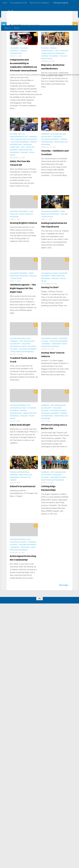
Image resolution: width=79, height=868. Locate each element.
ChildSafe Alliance (49, 282)
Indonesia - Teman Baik (52, 352)
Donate (17, 28)
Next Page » (64, 594)
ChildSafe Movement (20, 151)
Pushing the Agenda (61, 3)
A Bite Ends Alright (20, 433)
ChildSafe (14, 57)
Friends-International (20, 481)
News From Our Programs (39, 3)
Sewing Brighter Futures (23, 232)
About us (8, 28)
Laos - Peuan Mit (61, 59)
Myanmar (14, 159)
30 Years (45, 57)
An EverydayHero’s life (18, 3)
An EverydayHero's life (20, 347)
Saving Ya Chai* (50, 296)
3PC (20, 143)
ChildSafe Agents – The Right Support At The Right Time (23, 297)
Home (5, 3)
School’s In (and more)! (23, 495)
